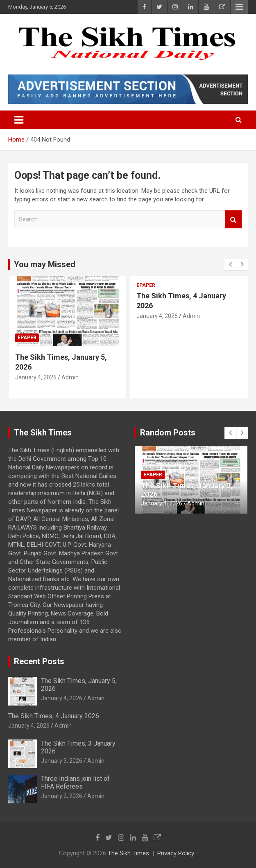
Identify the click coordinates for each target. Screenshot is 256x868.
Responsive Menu (239, 7)
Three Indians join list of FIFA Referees (75, 782)
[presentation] (230, 264)
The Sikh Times (128, 853)
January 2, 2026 (62, 796)
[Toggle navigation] (19, 120)
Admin (70, 377)
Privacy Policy (176, 853)
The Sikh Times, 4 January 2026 (54, 716)
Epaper (27, 338)
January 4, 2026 (36, 377)
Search (233, 220)
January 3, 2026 (62, 761)
